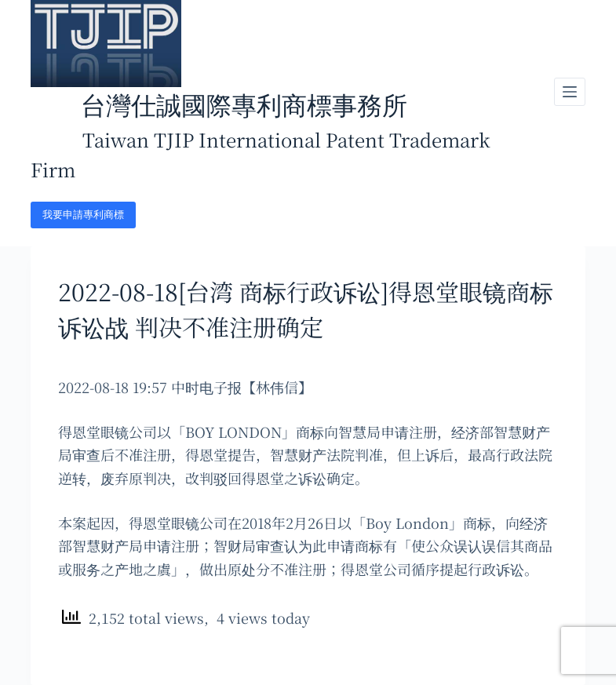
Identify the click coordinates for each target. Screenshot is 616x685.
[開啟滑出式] (570, 92)
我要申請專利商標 (83, 215)
